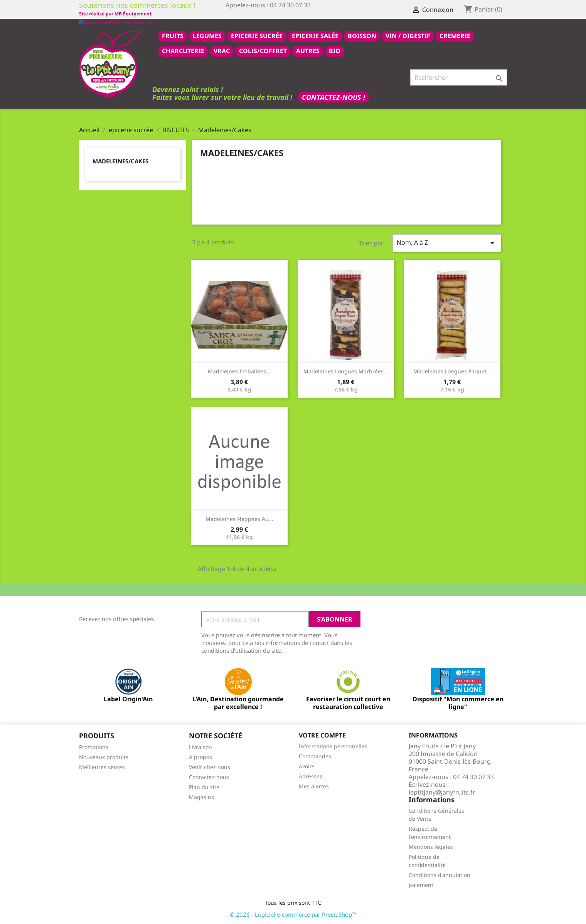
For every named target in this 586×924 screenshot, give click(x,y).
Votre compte (322, 735)
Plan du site (204, 787)
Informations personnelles (333, 746)
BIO (335, 50)
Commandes (315, 756)
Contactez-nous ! (333, 97)
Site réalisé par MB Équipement (262, 14)
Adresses (311, 776)
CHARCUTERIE (183, 50)
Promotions (94, 747)
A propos (200, 757)
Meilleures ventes (102, 767)
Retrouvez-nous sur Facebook (116, 13)
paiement (421, 885)
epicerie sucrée (257, 35)
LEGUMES (207, 35)
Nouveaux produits (104, 757)
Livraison (200, 747)
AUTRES (308, 50)
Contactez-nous (209, 777)
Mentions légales (431, 846)
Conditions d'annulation (439, 874)
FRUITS (173, 35)
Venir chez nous (210, 767)
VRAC (222, 50)
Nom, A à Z (447, 243)
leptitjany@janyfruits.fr (442, 792)
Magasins (201, 797)
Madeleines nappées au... (239, 518)
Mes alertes (314, 786)
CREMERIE (455, 35)
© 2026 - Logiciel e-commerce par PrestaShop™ (293, 914)
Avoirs (307, 766)
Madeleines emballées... (239, 371)
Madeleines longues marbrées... (346, 371)
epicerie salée (315, 35)
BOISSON (362, 35)
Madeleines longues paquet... (452, 371)
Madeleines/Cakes (120, 161)
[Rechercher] (459, 77)
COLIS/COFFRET (263, 50)
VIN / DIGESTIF (408, 35)
